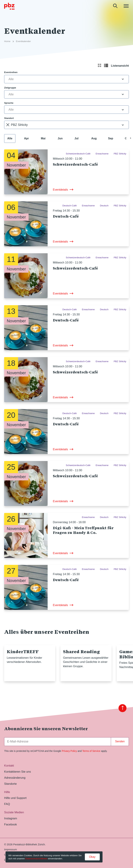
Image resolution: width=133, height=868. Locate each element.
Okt (127, 138)
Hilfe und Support (15, 798)
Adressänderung (15, 778)
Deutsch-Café (66, 216)
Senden (120, 741)
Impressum (11, 849)
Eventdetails (60, 190)
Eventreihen (11, 72)
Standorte (10, 784)
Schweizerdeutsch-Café (75, 164)
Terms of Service (91, 751)
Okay (92, 857)
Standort (9, 118)
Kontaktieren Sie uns (17, 772)
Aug (94, 138)
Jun (60, 138)
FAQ (7, 804)
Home (7, 41)
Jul (76, 138)
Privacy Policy (69, 751)
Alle (10, 138)
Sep (111, 138)
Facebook (10, 824)
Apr (26, 138)
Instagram (11, 818)
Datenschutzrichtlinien (36, 859)
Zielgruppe (10, 88)
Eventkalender (23, 41)
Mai (43, 138)
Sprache (9, 103)
